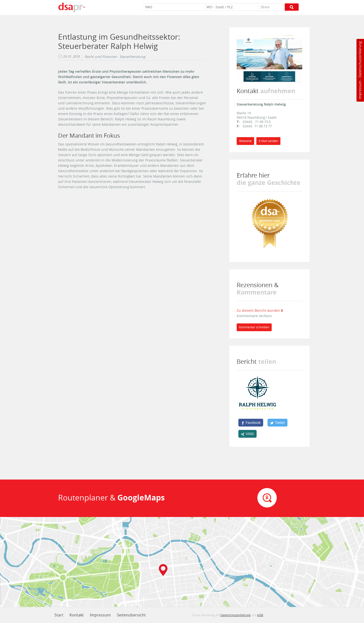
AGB (260, 615)
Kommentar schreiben (254, 327)
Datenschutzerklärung (360, 59)
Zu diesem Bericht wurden (259, 310)
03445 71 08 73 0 (257, 122)
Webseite (245, 141)
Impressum (360, 90)
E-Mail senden (268, 141)
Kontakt (77, 615)
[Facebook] (251, 423)
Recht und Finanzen (101, 57)
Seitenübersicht (131, 615)
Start (59, 615)
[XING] (247, 434)
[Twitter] (277, 423)
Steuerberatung (132, 57)
